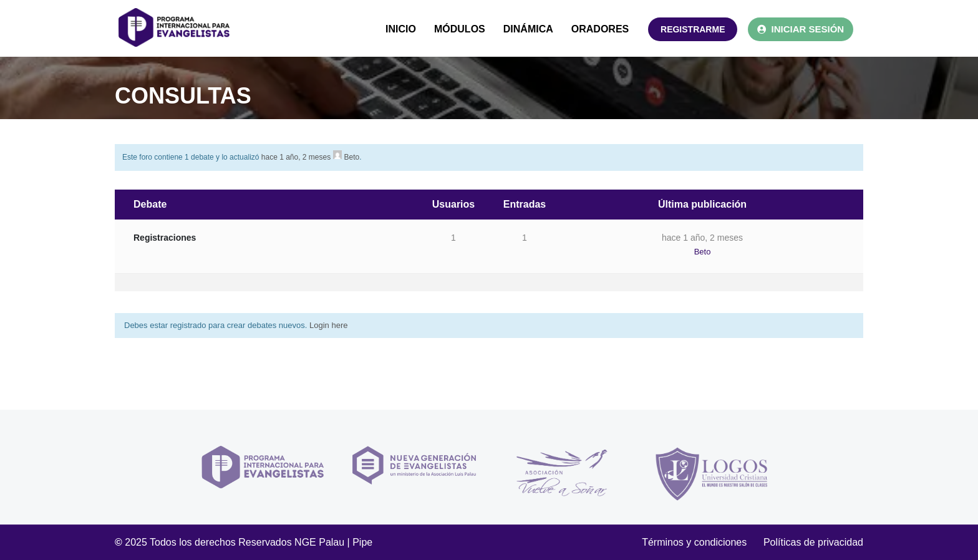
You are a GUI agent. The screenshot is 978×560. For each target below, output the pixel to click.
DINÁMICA (528, 29)
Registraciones (165, 238)
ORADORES (600, 29)
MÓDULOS (460, 29)
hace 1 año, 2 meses (296, 157)
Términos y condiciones (703, 542)
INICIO (401, 29)
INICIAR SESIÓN (801, 29)
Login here (328, 325)
